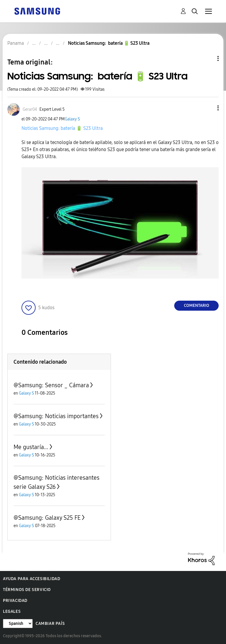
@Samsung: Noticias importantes (56, 416)
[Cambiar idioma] (18, 624)
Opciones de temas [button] (208, 58)
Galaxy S (72, 119)
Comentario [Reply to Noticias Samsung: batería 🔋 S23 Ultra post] (197, 306)
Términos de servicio (27, 590)
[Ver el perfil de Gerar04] (30, 109)
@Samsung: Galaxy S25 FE (47, 518)
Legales (12, 611)
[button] (208, 108)
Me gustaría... (31, 447)
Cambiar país (50, 624)
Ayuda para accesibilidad (31, 579)
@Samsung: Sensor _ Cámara (51, 385)
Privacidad (15, 601)
